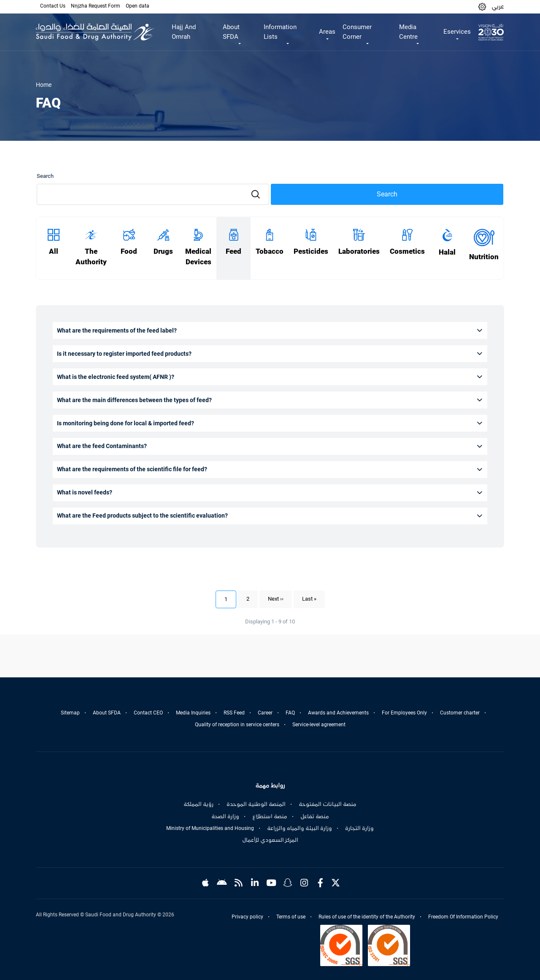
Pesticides (311, 251)
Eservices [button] (457, 32)
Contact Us (53, 6)
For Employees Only (404, 713)
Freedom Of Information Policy (463, 917)
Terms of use (291, 917)
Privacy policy (247, 917)
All (54, 251)
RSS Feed (234, 713)
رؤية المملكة (198, 804)
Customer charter (460, 713)
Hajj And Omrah (184, 32)
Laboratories (359, 251)
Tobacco (270, 251)
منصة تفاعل (315, 816)
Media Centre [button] (408, 32)
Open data (138, 6)
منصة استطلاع (270, 816)
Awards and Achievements (338, 713)
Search (45, 176)
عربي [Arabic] (498, 6)
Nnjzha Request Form (96, 6)
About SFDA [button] (231, 32)
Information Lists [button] (280, 32)
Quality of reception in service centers (237, 725)
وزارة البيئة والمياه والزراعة (300, 828)
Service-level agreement (319, 725)
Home (44, 85)
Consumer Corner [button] (357, 32)
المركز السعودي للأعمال (270, 840)
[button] (482, 7)
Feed (234, 251)
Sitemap (70, 713)
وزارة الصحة (225, 816)
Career (265, 713)
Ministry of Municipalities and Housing (210, 828)
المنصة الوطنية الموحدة (256, 804)
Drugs (163, 251)
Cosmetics (407, 251)
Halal (447, 252)
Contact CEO (148, 713)
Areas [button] (327, 32)
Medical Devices (198, 257)
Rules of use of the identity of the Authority (367, 917)
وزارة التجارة (359, 828)
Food (129, 251)
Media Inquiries (193, 713)
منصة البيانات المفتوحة (328, 804)
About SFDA (107, 713)
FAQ (290, 713)
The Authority (91, 257)
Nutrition (484, 257)
